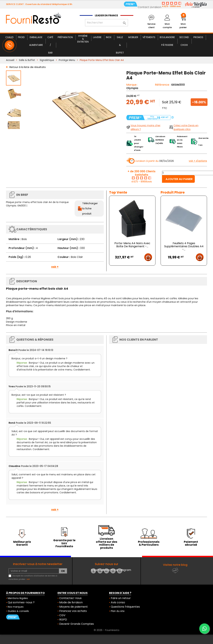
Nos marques (16, 607)
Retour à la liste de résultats (28, 67)
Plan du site (118, 611)
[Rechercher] (106, 23)
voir (28, 579)
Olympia (132, 88)
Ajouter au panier (179, 179)
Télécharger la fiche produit (90, 208)
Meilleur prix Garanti (22, 543)
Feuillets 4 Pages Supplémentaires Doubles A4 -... (184, 246)
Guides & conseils (18, 611)
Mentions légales (18, 598)
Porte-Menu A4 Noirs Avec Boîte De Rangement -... (132, 245)
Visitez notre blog (175, 565)
